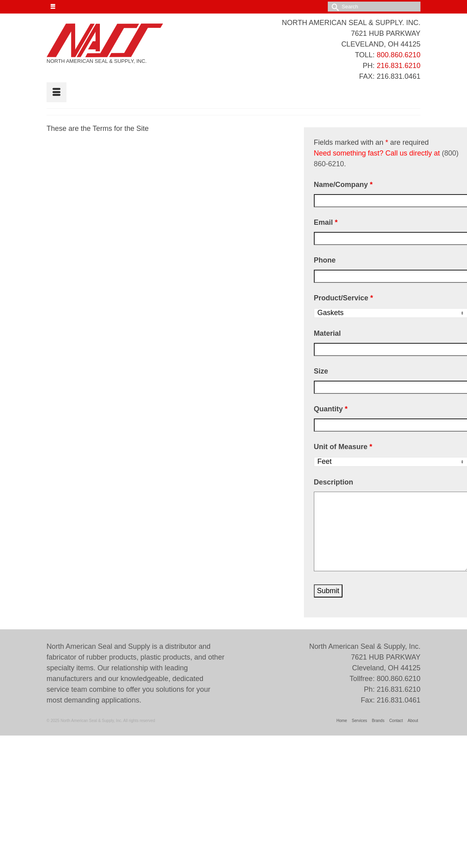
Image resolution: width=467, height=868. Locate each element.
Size (321, 371)
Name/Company (343, 185)
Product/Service (343, 298)
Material (327, 333)
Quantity (331, 409)
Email (326, 222)
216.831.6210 (399, 66)
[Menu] (56, 92)
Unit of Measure (343, 447)
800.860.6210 (399, 55)
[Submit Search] (334, 7)
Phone (325, 260)
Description (334, 482)
